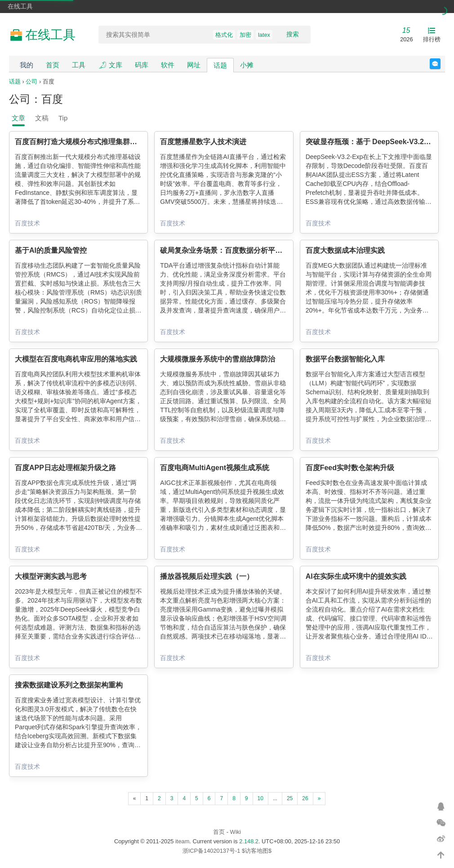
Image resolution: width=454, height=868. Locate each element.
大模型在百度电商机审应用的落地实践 (76, 359)
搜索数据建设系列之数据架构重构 (69, 685)
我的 (27, 65)
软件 (168, 65)
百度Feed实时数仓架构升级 (350, 468)
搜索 (293, 34)
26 (305, 798)
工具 (79, 65)
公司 (31, 82)
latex (264, 35)
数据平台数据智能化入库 (345, 359)
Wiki (236, 832)
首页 (53, 65)
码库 (142, 65)
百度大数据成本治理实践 (345, 250)
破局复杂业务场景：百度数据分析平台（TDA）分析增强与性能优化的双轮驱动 (286, 250)
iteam (182, 841)
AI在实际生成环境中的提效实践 (356, 576)
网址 (194, 65)
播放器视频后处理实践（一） (207, 576)
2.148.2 (249, 841)
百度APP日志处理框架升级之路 (65, 468)
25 (290, 798)
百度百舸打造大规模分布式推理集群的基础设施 (90, 142)
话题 (220, 65)
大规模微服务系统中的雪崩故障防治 (218, 359)
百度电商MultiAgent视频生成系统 (215, 468)
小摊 (247, 65)
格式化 (224, 35)
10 (260, 798)
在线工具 (20, 6)
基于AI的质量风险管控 (51, 250)
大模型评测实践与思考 (51, 576)
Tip (63, 118)
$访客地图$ (257, 851)
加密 (245, 35)
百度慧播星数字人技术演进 (203, 142)
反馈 (440, 64)
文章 (18, 118)
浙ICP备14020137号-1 (211, 851)
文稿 (42, 118)
